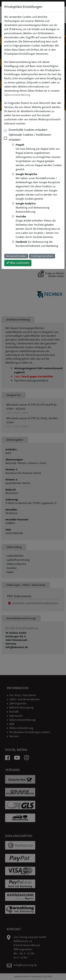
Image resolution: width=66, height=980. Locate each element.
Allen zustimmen (18, 263)
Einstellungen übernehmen (42, 256)
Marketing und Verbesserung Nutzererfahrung (33, 208)
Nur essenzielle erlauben (16, 256)
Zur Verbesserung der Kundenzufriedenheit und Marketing (37, 244)
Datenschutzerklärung (17, 95)
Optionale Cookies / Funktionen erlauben (30, 137)
